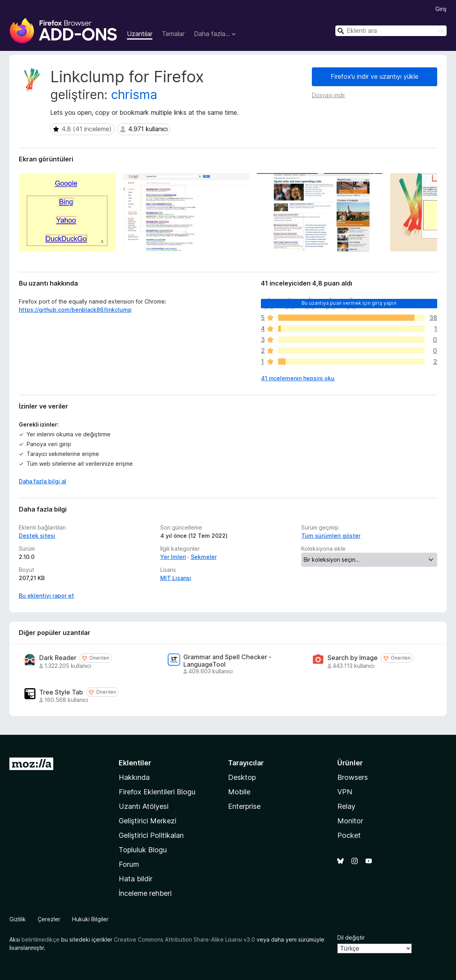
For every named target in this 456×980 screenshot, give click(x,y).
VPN (345, 792)
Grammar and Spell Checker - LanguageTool (227, 661)
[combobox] (391, 31)
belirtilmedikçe (41, 939)
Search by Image (353, 658)
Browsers (353, 777)
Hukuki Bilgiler (90, 919)
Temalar (173, 34)
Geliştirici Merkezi (147, 821)
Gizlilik (18, 919)
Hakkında (134, 777)
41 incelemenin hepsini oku (298, 378)
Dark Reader (58, 658)
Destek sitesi (37, 536)
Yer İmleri (173, 557)
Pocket (349, 835)
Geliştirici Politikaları (151, 835)
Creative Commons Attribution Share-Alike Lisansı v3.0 (185, 939)
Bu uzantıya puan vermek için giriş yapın (349, 303)
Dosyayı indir (328, 95)
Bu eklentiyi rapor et (46, 596)
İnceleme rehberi (145, 893)
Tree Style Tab (61, 692)
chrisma (134, 95)
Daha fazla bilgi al (43, 481)
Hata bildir (136, 879)
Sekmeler (204, 557)
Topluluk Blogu (143, 850)
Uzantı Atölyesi (144, 806)
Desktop (242, 777)
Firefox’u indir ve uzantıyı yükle (375, 76)
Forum (129, 864)
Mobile (239, 792)
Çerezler (49, 919)
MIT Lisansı (176, 578)
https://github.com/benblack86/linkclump (75, 310)
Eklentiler (135, 763)
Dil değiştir (351, 938)
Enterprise (244, 806)
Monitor (350, 821)
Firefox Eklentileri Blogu (157, 792)
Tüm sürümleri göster (331, 536)
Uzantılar (140, 34)
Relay (346, 806)
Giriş (441, 9)
